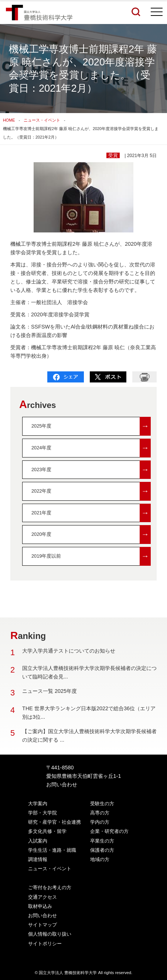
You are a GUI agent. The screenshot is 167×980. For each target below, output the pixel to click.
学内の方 (100, 822)
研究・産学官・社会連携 (54, 822)
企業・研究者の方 (109, 831)
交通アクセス (42, 897)
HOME (9, 120)
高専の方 (100, 813)
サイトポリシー (45, 944)
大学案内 (38, 804)
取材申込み (40, 906)
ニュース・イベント (42, 120)
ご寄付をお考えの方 (50, 887)
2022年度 (91, 491)
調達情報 (38, 859)
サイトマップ (42, 925)
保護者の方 (102, 850)
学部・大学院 (42, 813)
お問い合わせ (62, 785)
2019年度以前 (91, 556)
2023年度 (91, 470)
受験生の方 (102, 804)
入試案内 (38, 841)
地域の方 (100, 859)
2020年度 (91, 535)
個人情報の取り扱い (50, 934)
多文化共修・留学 (47, 831)
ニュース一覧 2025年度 (50, 691)
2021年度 (91, 513)
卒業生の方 (102, 841)
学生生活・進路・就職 (52, 850)
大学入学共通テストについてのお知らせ (69, 651)
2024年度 (91, 448)
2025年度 (91, 426)
